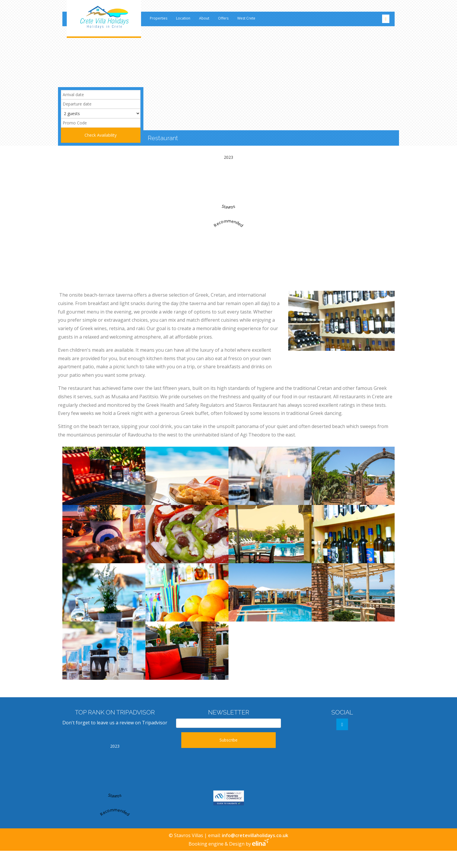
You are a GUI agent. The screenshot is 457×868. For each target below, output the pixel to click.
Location (183, 18)
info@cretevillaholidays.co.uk (254, 835)
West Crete (246, 18)
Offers (223, 18)
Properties (159, 18)
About (204, 18)
